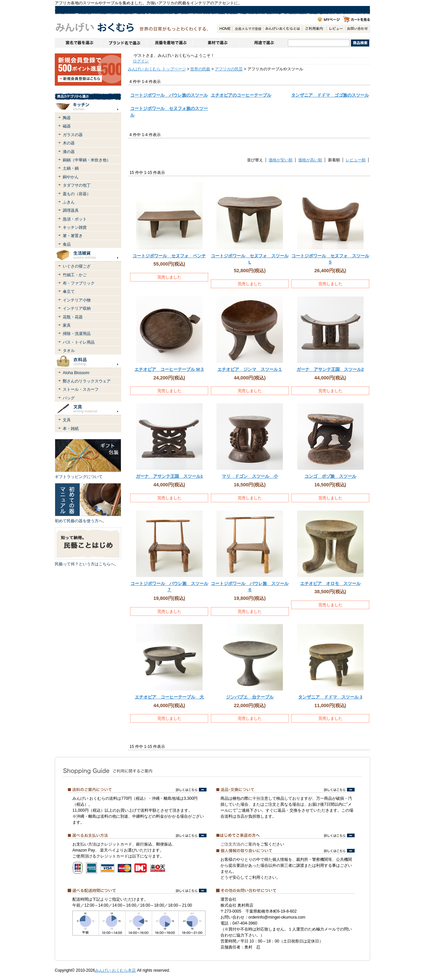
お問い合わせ (358, 29)
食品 (67, 244)
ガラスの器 (73, 135)
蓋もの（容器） (77, 194)
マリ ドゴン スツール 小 (250, 476)
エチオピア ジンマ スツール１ (250, 369)
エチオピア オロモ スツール (330, 583)
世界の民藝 (200, 69)
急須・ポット (75, 219)
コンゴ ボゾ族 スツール (330, 476)
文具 (67, 420)
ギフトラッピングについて (79, 477)
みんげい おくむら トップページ (157, 69)
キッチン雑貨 (75, 227)
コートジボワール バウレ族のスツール (169, 95)
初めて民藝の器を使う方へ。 (81, 521)
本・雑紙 (71, 429)
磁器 (67, 126)
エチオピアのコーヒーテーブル (241, 95)
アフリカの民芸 (229, 69)
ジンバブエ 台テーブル (250, 697)
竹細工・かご (75, 275)
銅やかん (71, 177)
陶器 (67, 118)
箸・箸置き (73, 236)
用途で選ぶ (263, 43)
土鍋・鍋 (71, 168)
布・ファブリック (79, 283)
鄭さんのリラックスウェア (87, 381)
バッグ (69, 398)
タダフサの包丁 (77, 185)
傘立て (69, 291)
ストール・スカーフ (81, 389)
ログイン (141, 61)
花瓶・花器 (73, 317)
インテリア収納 (77, 308)
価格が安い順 (281, 160)
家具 (67, 325)
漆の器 (69, 152)
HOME (225, 29)
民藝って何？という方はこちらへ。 (87, 564)
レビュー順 (356, 160)
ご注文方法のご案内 (238, 844)
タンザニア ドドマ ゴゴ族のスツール (330, 95)
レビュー (336, 29)
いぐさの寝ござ (77, 266)
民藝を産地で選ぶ (170, 43)
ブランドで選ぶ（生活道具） (123, 43)
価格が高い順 (310, 160)
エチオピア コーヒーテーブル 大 (169, 697)
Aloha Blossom (76, 373)
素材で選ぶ (215, 43)
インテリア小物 (77, 300)
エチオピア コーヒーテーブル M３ (169, 369)
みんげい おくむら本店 (115, 970)
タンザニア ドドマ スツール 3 (330, 697)
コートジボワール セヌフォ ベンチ (169, 256)
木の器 (69, 143)
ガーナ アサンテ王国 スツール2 (330, 369)
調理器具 (71, 210)
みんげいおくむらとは (283, 29)
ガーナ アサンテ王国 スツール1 (169, 476)
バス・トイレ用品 (79, 342)
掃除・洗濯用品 (77, 334)
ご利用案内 (314, 29)
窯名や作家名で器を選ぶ (78, 43)
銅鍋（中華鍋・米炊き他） (87, 160)
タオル (69, 351)
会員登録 (248, 29)
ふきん (69, 202)
